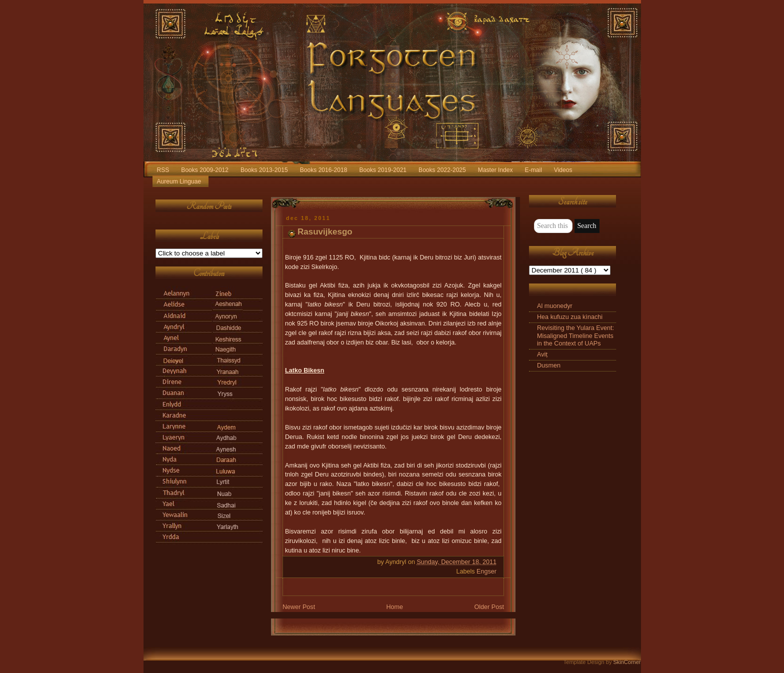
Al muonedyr (555, 306)
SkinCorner (627, 662)
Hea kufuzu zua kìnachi (570, 317)
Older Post (489, 607)
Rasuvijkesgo (325, 232)
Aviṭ (542, 354)
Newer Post (299, 607)
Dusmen (549, 365)
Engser (486, 571)
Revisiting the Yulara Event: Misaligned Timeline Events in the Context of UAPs (575, 335)
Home (394, 607)
